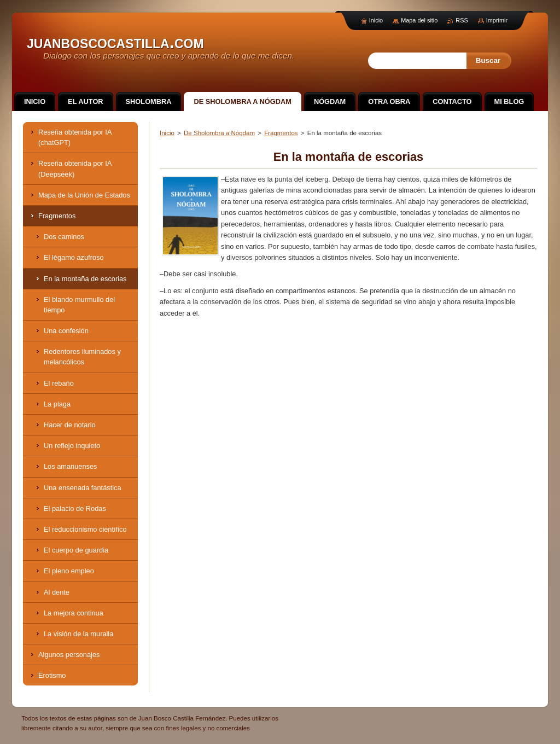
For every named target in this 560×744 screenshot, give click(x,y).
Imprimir (497, 20)
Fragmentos (281, 133)
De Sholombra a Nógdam (219, 133)
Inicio (167, 133)
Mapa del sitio (419, 20)
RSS (462, 20)
